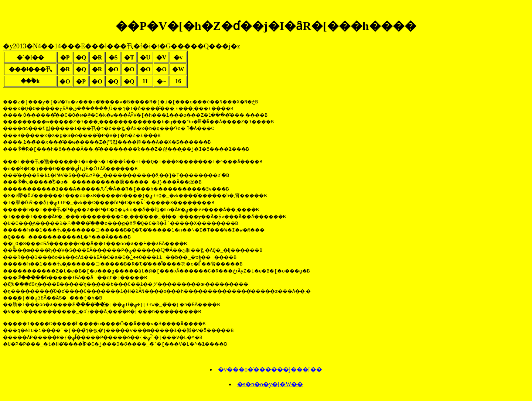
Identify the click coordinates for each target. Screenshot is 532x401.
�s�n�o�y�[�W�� (270, 388)
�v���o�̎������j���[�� (270, 373)
